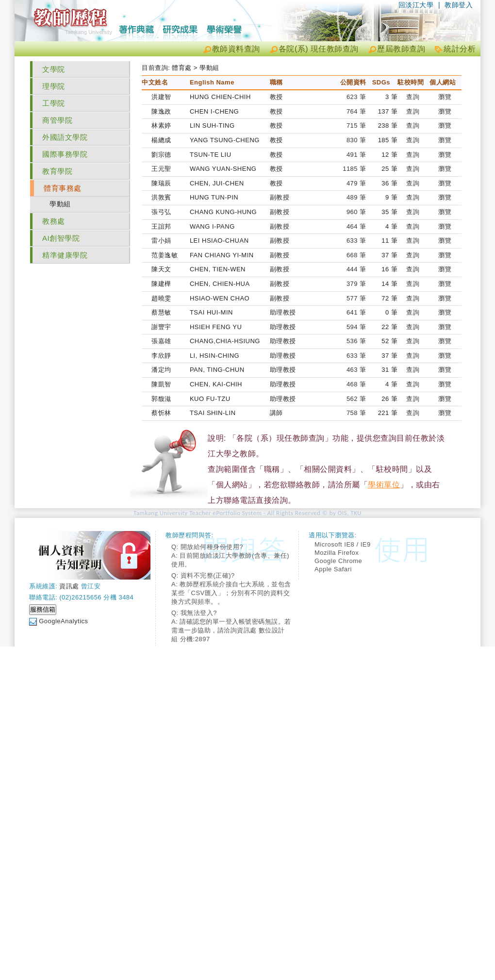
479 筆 (356, 183)
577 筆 (356, 298)
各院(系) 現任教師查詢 (319, 49)
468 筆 (356, 384)
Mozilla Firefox (337, 553)
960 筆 (356, 212)
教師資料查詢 (236, 49)
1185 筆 (355, 169)
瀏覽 (445, 97)
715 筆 (356, 125)
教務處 (54, 221)
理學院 (54, 86)
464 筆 (356, 226)
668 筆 (356, 255)
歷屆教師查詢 (401, 49)
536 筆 (356, 341)
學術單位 (384, 485)
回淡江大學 (416, 5)
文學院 (54, 69)
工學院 (54, 103)
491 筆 (356, 155)
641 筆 (356, 312)
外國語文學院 (65, 137)
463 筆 (356, 370)
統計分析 (460, 49)
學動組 (60, 204)
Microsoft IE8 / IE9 (343, 544)
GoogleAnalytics (63, 621)
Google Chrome (338, 561)
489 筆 (356, 197)
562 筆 (356, 399)
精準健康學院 (65, 255)
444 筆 (356, 269)
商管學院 (57, 120)
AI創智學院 (61, 238)
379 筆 (356, 284)
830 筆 (356, 140)
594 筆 (356, 327)
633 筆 (356, 241)
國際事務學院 (65, 154)
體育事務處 (63, 188)
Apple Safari (333, 569)
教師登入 (459, 5)
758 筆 (356, 413)
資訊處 (69, 586)
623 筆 (356, 97)
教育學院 (57, 171)
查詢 (413, 97)
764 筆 (356, 111)
